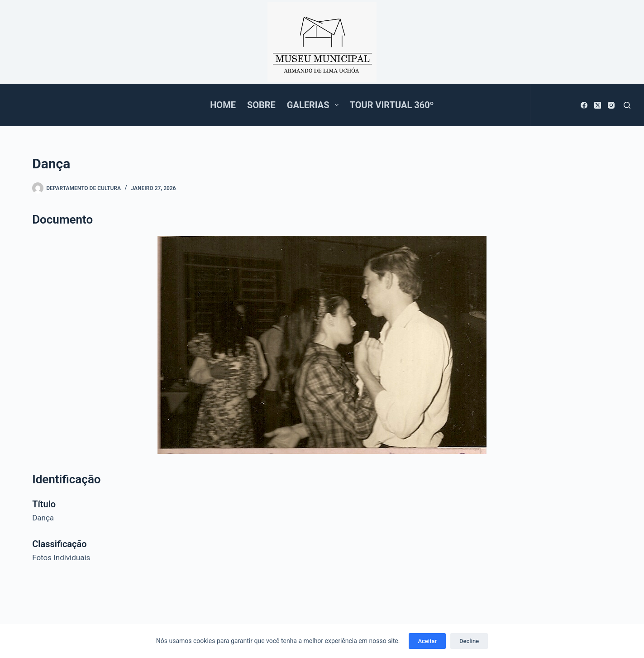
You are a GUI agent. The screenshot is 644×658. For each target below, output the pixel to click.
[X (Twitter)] (598, 105)
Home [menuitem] (223, 105)
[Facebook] (584, 105)
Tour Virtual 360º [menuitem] (392, 105)
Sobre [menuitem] (261, 105)
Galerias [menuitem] (315, 105)
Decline (469, 641)
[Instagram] (611, 105)
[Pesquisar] (627, 105)
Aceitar (427, 641)
